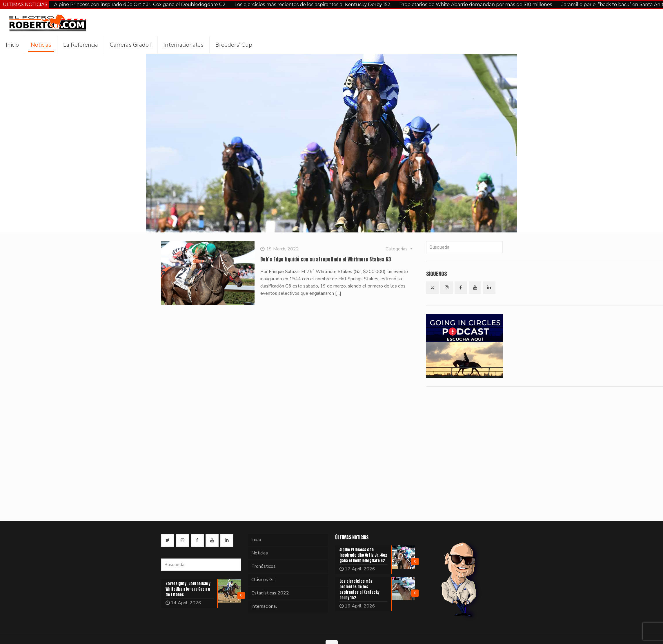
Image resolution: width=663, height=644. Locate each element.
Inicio (256, 540)
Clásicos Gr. (263, 580)
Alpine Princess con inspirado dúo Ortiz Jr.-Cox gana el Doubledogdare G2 (140, 4)
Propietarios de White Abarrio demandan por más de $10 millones (476, 4)
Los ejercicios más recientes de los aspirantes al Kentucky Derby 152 (312, 4)
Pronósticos (264, 566)
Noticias (260, 553)
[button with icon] (432, 288)
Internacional (264, 606)
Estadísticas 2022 (270, 593)
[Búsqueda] (464, 247)
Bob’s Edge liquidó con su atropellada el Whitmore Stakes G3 (326, 259)
